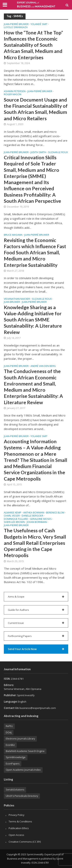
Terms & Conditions (20, 821)
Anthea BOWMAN (34, 513)
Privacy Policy (17, 815)
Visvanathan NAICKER (17, 299)
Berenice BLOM (55, 513)
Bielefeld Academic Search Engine (25, 751)
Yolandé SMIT (39, 24)
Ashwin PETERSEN (15, 92)
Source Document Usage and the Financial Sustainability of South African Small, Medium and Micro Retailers (36, 109)
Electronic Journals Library (20, 739)
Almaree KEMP (13, 513)
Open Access (16, 835)
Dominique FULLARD (16, 519)
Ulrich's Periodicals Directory (22, 796)
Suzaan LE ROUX (58, 153)
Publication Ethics (19, 828)
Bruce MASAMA (13, 235)
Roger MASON (13, 95)
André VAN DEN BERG (43, 366)
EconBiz (10, 745)
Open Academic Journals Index (23, 770)
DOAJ (9, 732)
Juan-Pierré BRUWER (16, 24)
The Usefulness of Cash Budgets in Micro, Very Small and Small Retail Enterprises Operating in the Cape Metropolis (35, 543)
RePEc (9, 726)
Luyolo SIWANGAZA (16, 28)
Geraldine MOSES (41, 519)
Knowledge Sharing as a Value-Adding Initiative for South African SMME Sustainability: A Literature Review (33, 320)
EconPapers (13, 764)
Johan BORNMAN (37, 522)
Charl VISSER (12, 516)
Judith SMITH (38, 153)
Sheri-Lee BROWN (14, 522)
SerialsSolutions (15, 790)
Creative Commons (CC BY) (25, 842)
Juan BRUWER (12, 302)
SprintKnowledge (16, 757)
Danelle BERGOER (32, 516)
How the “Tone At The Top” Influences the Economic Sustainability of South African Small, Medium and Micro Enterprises (33, 45)
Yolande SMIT (39, 437)
